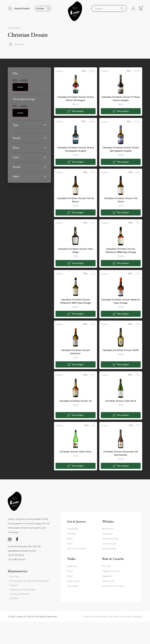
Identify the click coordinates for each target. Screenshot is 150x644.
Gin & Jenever (76, 524)
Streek (16, 169)
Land (16, 159)
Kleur (16, 150)
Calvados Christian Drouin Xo (76, 403)
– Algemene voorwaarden (22, 592)
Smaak (16, 140)
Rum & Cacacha (113, 561)
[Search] (122, 10)
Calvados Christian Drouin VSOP (121, 352)
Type (15, 127)
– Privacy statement (19, 596)
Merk (16, 178)
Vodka (71, 561)
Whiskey (108, 524)
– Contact (13, 587)
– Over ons (14, 579)
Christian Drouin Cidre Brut (121, 403)
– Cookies (13, 600)
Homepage (14, 30)
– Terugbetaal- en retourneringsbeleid (28, 583)
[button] (29, 127)
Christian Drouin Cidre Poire (75, 454)
